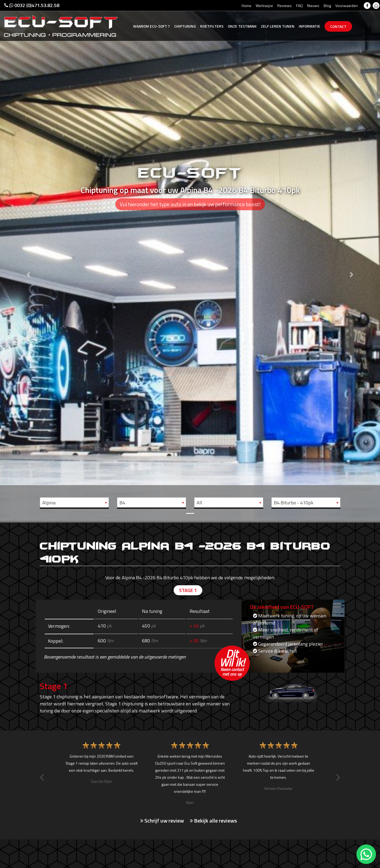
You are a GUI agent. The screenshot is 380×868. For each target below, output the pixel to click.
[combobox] (74, 502)
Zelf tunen (278, 26)
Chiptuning (185, 26)
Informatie (309, 26)
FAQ (299, 6)
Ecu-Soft (151, 26)
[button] (28, 260)
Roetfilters (212, 26)
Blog (327, 6)
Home (246, 6)
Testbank (242, 26)
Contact (338, 26)
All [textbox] (199, 503)
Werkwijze (264, 6)
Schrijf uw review (162, 821)
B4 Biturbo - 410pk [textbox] (294, 503)
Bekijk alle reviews (213, 821)
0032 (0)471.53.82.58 (32, 5)
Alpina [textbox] (49, 503)
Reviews (285, 6)
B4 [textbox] (122, 503)
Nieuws (313, 6)
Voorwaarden (347, 6)
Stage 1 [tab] (188, 590)
